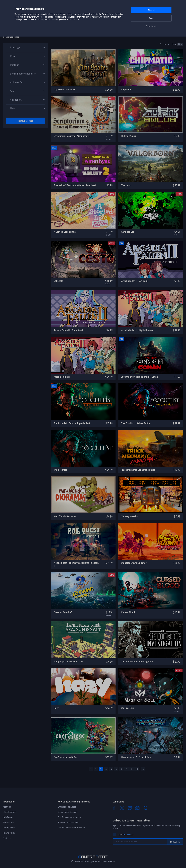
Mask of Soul (128, 708)
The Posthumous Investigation (137, 661)
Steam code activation (67, 812)
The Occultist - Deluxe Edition (136, 423)
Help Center (8, 817)
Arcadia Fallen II (62, 377)
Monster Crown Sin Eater (134, 563)
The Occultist (60, 470)
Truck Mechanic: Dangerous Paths (138, 470)
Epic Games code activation (70, 817)
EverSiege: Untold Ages (65, 757)
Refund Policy (9, 833)
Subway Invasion (130, 516)
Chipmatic (126, 89)
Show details (151, 26)
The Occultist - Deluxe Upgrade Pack (72, 423)
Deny (151, 18)
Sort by (163, 44)
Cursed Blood (128, 612)
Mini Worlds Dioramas (65, 516)
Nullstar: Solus (129, 136)
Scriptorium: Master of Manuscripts (72, 136)
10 (137, 769)
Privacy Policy (9, 828)
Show (174, 44)
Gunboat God (128, 232)
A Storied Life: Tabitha (65, 232)
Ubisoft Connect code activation (72, 828)
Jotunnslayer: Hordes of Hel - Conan (140, 377)
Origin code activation (67, 807)
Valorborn (126, 185)
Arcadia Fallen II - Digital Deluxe (137, 330)
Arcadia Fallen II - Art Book (135, 281)
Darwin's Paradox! (63, 612)
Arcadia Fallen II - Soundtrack (69, 330)
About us (7, 807)
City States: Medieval (64, 89)
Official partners (10, 812)
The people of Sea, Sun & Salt (68, 661)
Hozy (56, 708)
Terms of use (8, 822)
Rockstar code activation (68, 822)
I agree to (126, 835)
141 (143, 769)
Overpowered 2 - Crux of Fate (136, 757)
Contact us (8, 838)
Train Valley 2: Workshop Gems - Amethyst (75, 185)
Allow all (151, 10)
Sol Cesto (58, 281)
